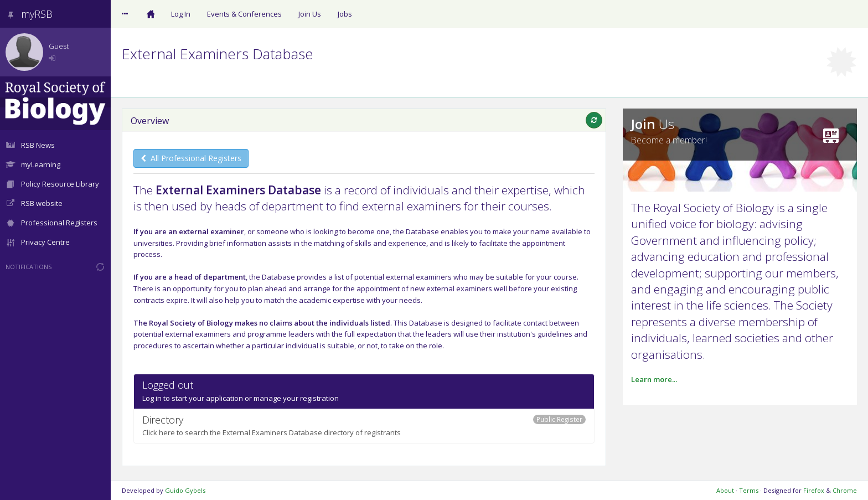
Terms (749, 490)
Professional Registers (51, 223)
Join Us (310, 14)
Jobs (345, 14)
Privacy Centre (38, 242)
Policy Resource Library (52, 184)
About (725, 490)
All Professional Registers (191, 158)
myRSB (29, 14)
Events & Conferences (244, 14)
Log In (181, 14)
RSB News (30, 145)
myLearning (33, 164)
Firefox (814, 490)
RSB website (34, 203)
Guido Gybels (185, 490)
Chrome (845, 490)
